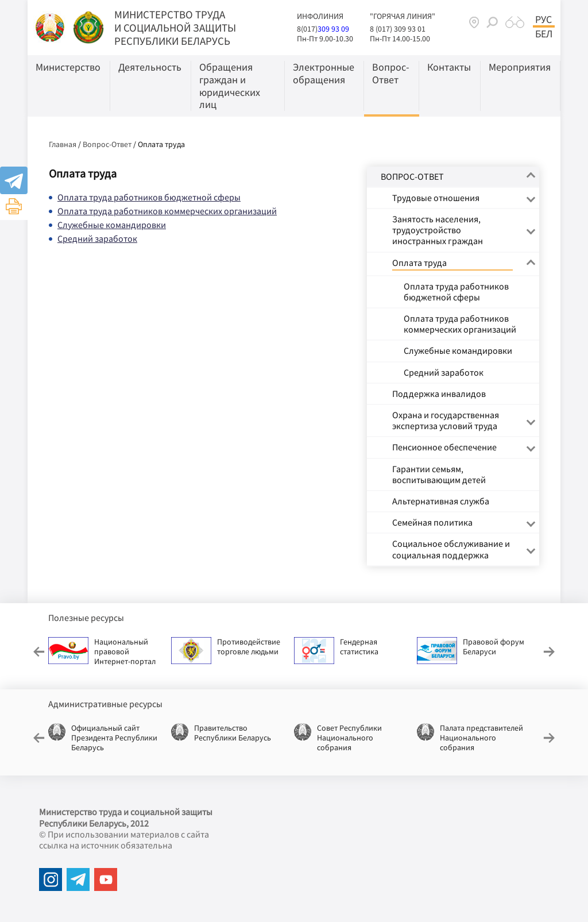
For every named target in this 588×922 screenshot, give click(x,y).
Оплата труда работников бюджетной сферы (149, 197)
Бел (544, 34)
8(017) (307, 29)
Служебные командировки (112, 225)
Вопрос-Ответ (107, 144)
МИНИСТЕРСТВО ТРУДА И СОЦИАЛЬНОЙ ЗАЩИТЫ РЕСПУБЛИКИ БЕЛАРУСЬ (175, 28)
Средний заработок (97, 238)
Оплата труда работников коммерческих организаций (167, 211)
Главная (63, 144)
